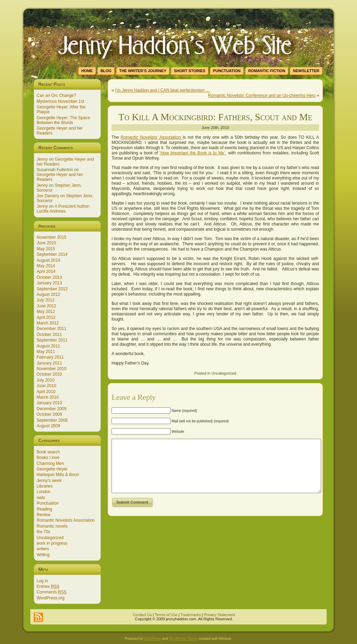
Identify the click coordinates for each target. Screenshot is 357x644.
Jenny (42, 159)
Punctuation (48, 503)
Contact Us (142, 615)
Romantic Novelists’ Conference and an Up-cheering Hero (262, 95)
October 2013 (49, 277)
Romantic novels (52, 526)
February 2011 (50, 357)
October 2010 (49, 374)
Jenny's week (49, 481)
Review (43, 515)
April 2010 (46, 392)
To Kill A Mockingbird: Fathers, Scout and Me (215, 117)
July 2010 (45, 380)
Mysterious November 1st (60, 101)
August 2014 (48, 260)
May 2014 (46, 266)
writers (43, 549)
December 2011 (51, 329)
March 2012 (48, 323)
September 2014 (52, 254)
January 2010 (49, 403)
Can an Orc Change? (56, 95)
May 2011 (46, 352)
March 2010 (48, 397)
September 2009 (52, 420)
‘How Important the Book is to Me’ (193, 153)
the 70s (43, 532)
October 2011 (49, 335)
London (44, 492)
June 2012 (46, 306)
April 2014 (46, 271)
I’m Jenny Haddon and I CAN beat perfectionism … (162, 90)
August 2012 (48, 294)
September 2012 (52, 289)
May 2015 (46, 249)
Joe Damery (48, 196)
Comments (52, 592)
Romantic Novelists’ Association (152, 137)
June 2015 (46, 243)
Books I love (48, 458)
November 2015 (51, 237)
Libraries (45, 486)
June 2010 (46, 386)
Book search (48, 452)
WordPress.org (51, 598)
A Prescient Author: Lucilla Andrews (63, 209)
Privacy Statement (219, 615)
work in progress (52, 543)
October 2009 (49, 414)
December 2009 (51, 409)
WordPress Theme (184, 639)
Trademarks (191, 615)
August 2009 (48, 426)
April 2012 (46, 317)
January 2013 (49, 283)
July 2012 (45, 300)
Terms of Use (166, 615)
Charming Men (50, 463)
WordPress (153, 639)
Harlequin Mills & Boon (58, 475)
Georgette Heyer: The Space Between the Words (63, 120)
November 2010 (51, 369)
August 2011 (48, 346)
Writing (43, 555)
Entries (48, 586)
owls (41, 498)
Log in (42, 581)
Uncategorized (50, 538)
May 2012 (46, 312)
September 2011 (52, 340)
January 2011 (49, 363)
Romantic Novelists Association (66, 520)
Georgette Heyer (52, 469)
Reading (44, 509)
